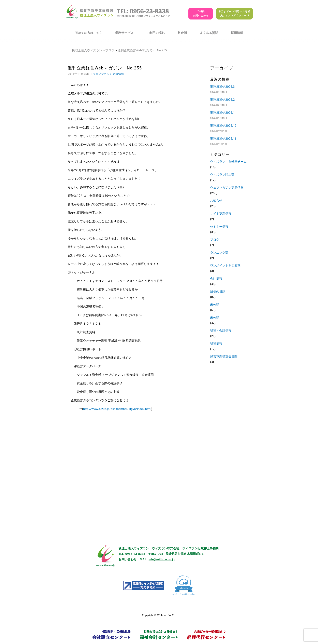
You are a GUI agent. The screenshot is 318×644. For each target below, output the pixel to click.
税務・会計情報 (221, 331)
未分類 (215, 305)
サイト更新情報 (221, 214)
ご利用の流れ (156, 33)
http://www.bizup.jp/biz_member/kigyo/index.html (117, 409)
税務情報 (216, 344)
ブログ (110, 50)
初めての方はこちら (89, 33)
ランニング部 (219, 253)
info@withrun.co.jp (162, 559)
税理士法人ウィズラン (87, 50)
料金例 (182, 33)
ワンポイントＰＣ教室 (225, 266)
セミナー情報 (219, 227)
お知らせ (216, 201)
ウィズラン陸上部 (222, 175)
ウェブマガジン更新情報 (108, 74)
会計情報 (216, 279)
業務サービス (124, 33)
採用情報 (237, 33)
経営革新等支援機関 (224, 357)
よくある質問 (209, 33)
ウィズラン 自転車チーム (228, 162)
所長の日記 (218, 292)
